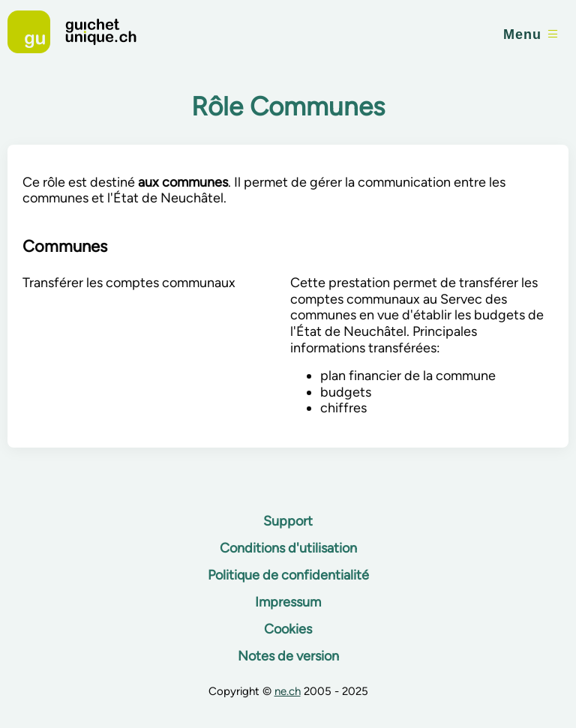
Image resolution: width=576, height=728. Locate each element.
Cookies (288, 629)
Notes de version (288, 656)
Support (288, 521)
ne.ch (288, 691)
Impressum (288, 602)
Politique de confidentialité (288, 575)
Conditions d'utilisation (288, 548)
